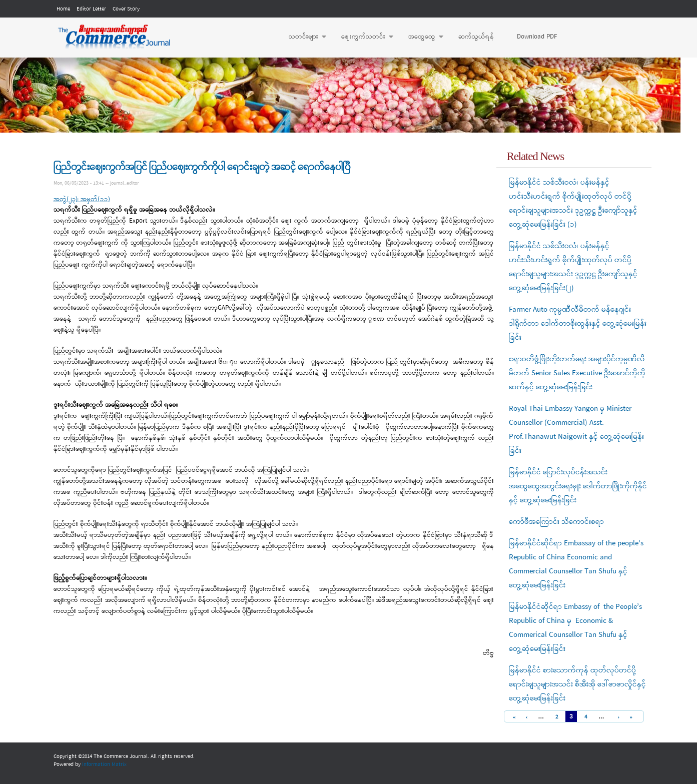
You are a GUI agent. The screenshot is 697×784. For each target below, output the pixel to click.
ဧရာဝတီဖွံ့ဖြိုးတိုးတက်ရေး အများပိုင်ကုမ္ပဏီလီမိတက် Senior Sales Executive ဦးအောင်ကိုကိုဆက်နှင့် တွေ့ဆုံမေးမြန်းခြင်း (577, 373)
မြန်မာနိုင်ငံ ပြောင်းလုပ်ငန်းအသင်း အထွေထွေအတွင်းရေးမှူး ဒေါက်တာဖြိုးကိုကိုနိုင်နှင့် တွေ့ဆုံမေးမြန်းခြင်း (578, 486)
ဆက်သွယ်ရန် (476, 37)
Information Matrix (104, 764)
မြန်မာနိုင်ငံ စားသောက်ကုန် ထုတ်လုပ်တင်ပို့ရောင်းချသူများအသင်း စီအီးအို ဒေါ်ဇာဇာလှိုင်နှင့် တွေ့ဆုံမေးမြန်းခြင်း (577, 684)
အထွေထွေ (421, 37)
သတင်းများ (302, 37)
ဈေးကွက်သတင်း (362, 37)
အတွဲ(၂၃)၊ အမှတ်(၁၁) (82, 199)
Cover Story (126, 9)
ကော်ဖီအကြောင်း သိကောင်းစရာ (556, 522)
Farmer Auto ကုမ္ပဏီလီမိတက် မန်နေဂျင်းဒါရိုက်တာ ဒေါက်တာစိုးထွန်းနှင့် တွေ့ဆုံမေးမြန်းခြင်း (578, 324)
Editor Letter (91, 9)
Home (63, 9)
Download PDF (537, 37)
